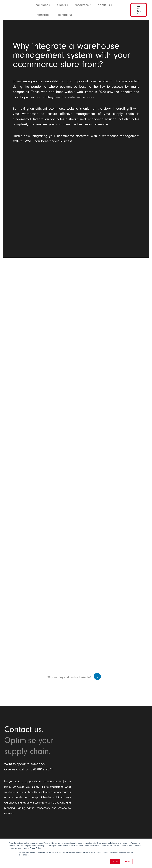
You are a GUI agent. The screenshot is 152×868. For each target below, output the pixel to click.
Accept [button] (115, 862)
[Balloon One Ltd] (38, 832)
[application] (49, 5)
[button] (43, 5)
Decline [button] (127, 862)
